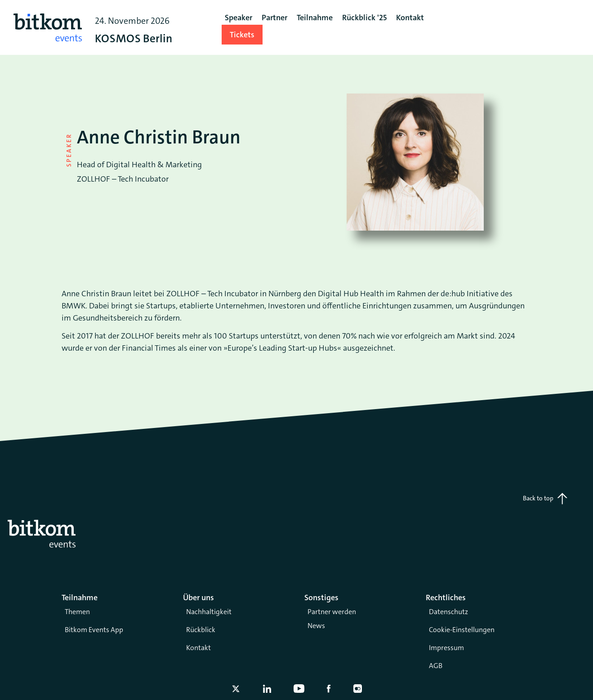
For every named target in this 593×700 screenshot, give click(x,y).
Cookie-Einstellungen (462, 630)
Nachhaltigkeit (209, 612)
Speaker (239, 18)
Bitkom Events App (94, 630)
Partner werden (332, 612)
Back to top (545, 499)
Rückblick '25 (364, 18)
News (316, 626)
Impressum (446, 648)
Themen (77, 612)
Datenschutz (448, 612)
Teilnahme (315, 18)
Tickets (242, 35)
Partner (274, 18)
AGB (436, 666)
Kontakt (198, 648)
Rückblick (201, 630)
